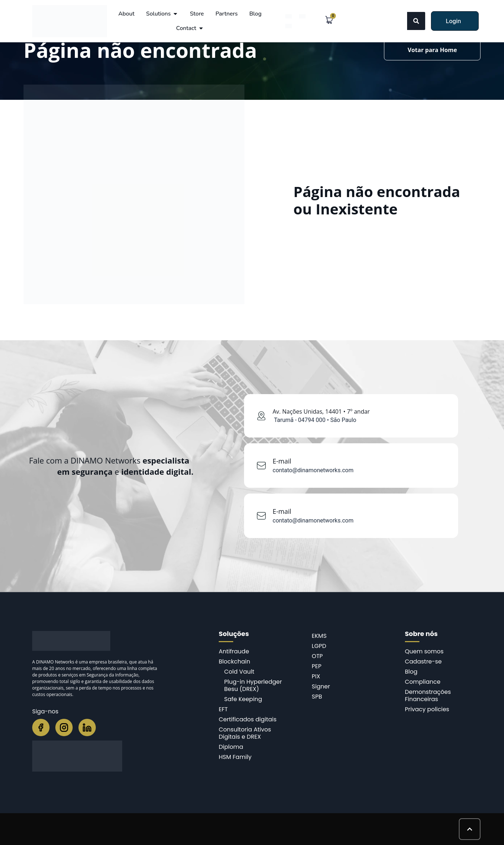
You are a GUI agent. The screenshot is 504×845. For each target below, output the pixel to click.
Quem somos (424, 651)
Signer (321, 686)
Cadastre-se (423, 662)
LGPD (319, 646)
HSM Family (235, 757)
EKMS (319, 636)
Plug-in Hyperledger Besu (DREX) (253, 685)
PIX (316, 676)
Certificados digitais (248, 719)
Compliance (423, 682)
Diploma (231, 747)
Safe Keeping (243, 699)
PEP (317, 666)
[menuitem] (289, 16)
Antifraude (234, 651)
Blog (411, 672)
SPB (317, 697)
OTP (317, 656)
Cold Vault (239, 672)
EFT (223, 709)
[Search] (416, 21)
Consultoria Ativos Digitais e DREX (245, 733)
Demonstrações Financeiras (428, 695)
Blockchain (234, 662)
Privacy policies (427, 709)
